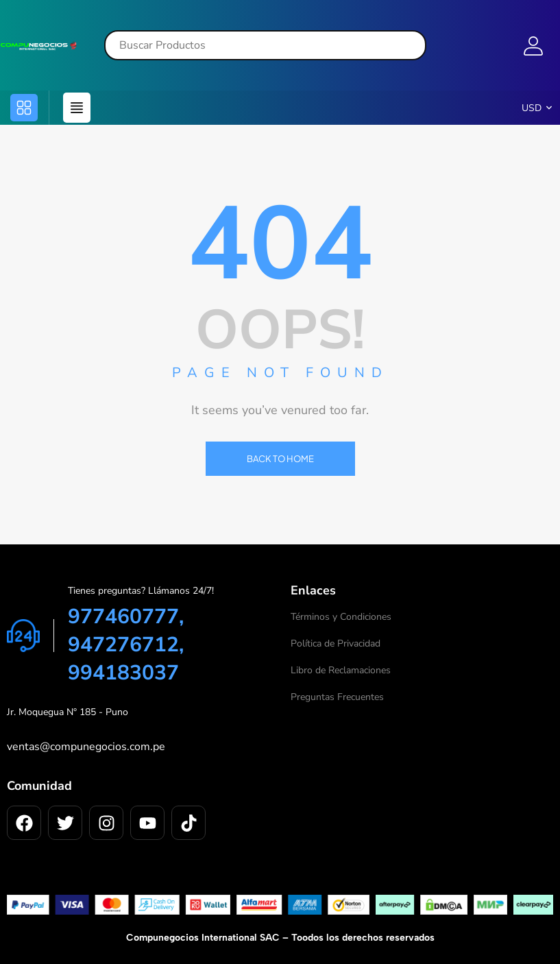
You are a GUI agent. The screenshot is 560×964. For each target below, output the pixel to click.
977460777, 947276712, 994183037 (126, 645)
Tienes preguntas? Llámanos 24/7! (141, 591)
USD (532, 108)
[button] (24, 108)
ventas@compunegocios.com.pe (86, 747)
